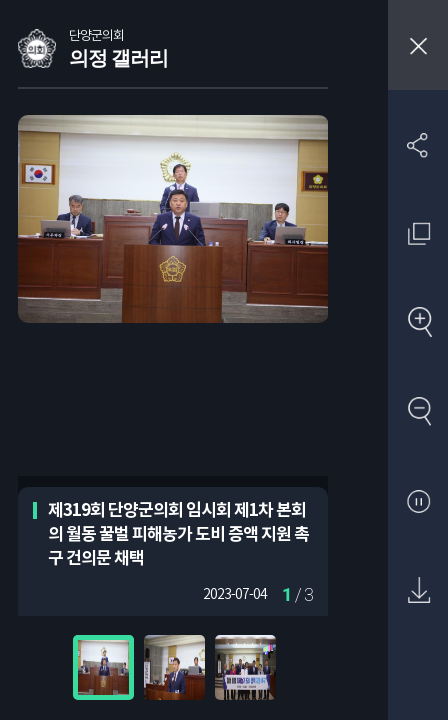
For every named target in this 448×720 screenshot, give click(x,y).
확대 (418, 323)
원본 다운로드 (418, 591)
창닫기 (418, 45)
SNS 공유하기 (418, 144)
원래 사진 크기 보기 (418, 233)
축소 (418, 412)
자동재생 (418, 502)
